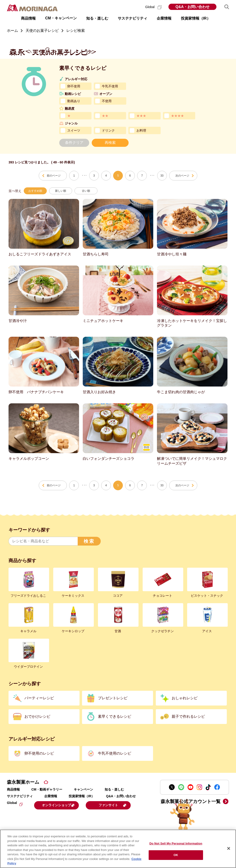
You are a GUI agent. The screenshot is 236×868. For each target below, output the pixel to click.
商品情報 (13, 789)
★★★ (141, 116)
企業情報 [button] (164, 18)
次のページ (182, 176)
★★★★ (177, 116)
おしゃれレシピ (185, 698)
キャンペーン (83, 789)
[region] (118, 849)
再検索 (110, 143)
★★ (105, 116)
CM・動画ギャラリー (47, 789)
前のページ (54, 176)
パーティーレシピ (39, 698)
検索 (89, 541)
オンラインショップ (63, 805)
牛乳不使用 (110, 86)
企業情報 (51, 796)
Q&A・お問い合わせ (192, 7)
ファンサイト (38, 816)
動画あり (74, 101)
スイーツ (74, 130)
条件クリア (74, 143)
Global (153, 7)
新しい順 (61, 191)
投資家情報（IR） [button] (196, 18)
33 (162, 176)
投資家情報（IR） (82, 796)
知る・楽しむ (114, 789)
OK (176, 855)
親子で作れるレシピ (188, 716)
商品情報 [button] (28, 18)
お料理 (141, 130)
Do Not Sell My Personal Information (176, 843)
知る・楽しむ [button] (97, 18)
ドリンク (108, 130)
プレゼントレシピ (113, 698)
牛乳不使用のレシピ (115, 753)
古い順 (86, 191)
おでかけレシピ (37, 716)
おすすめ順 (35, 191)
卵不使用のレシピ (39, 753)
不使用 (107, 101)
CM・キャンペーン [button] (61, 18)
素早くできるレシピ (115, 716)
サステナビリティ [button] (133, 18)
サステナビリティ (20, 796)
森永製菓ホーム (23, 782)
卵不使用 (74, 86)
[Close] (229, 848)
